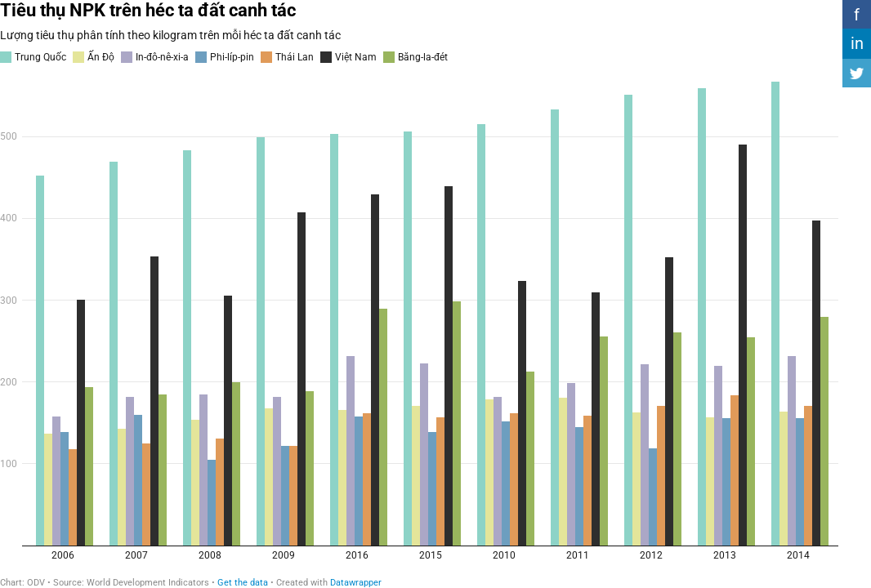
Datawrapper (356, 583)
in (857, 43)
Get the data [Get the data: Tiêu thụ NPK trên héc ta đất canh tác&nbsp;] (243, 583)
